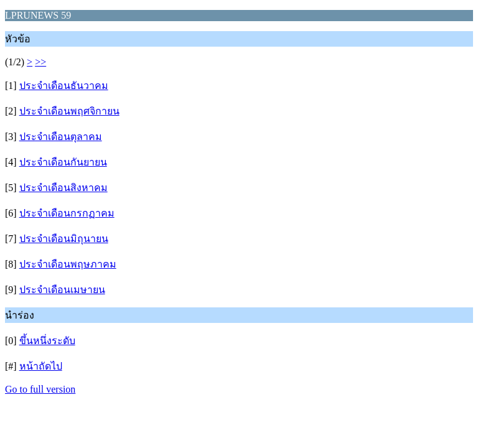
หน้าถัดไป (41, 366)
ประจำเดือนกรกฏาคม (67, 213)
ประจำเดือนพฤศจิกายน (69, 111)
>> (40, 62)
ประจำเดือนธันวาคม (64, 86)
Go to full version (40, 389)
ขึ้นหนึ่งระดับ (47, 341)
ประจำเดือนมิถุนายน (64, 239)
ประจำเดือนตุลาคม (61, 137)
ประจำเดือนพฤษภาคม (68, 264)
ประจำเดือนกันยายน (63, 162)
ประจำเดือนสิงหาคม (63, 188)
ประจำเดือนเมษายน (62, 290)
